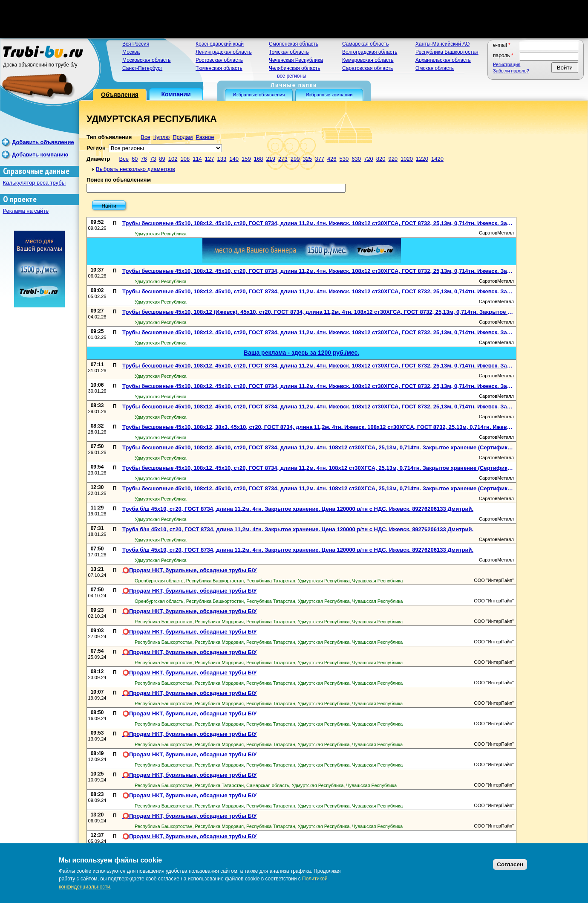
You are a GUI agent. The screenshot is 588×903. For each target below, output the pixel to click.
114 (197, 159)
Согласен (510, 864)
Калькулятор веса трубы (35, 183)
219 (271, 159)
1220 (422, 159)
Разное (205, 137)
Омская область (435, 68)
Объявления (120, 95)
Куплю (161, 137)
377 (320, 159)
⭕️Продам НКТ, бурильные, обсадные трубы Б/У (189, 570)
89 (162, 159)
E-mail (502, 45)
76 (144, 159)
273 (283, 159)
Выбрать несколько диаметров (135, 169)
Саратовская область (367, 68)
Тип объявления (109, 137)
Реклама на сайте (26, 211)
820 (381, 159)
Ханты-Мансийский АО (442, 44)
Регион (96, 148)
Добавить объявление (43, 142)
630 (356, 159)
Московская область (147, 60)
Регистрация (507, 64)
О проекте (20, 199)
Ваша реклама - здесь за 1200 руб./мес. (301, 353)
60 (135, 159)
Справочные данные (36, 171)
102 (173, 159)
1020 (407, 159)
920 (393, 159)
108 (185, 159)
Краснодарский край (220, 44)
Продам (183, 137)
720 (369, 159)
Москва (131, 52)
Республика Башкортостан (447, 52)
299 (295, 159)
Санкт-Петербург (142, 68)
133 (222, 159)
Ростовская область (219, 60)
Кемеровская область (368, 60)
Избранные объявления (259, 95)
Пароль (503, 55)
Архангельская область (443, 60)
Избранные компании (329, 95)
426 (332, 159)
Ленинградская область (224, 52)
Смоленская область (294, 44)
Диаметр (98, 159)
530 (344, 159)
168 (259, 159)
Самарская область (366, 44)
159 (246, 159)
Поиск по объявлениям (119, 180)
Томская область (289, 52)
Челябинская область (294, 68)
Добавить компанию (40, 155)
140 (234, 159)
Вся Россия (136, 44)
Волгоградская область (370, 52)
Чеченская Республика (296, 60)
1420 (437, 159)
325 (307, 159)
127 (210, 159)
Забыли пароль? (511, 71)
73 (153, 159)
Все (145, 137)
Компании (176, 94)
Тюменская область (219, 68)
